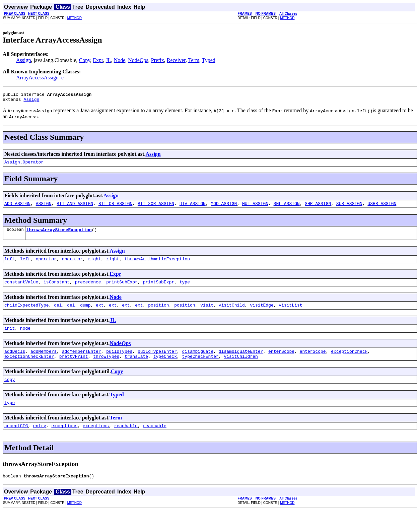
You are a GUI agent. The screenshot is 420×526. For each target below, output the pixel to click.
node (25, 337)
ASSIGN (44, 207)
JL (109, 60)
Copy (85, 60)
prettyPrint (74, 367)
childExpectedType (27, 313)
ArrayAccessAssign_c (40, 78)
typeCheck (165, 367)
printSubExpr (122, 289)
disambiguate (198, 361)
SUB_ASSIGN (349, 207)
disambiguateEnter (241, 361)
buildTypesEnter (157, 361)
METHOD (75, 18)
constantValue (21, 289)
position (158, 313)
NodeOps (138, 60)
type (185, 289)
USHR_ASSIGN (382, 207)
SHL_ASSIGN (287, 207)
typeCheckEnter (200, 367)
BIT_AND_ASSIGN (75, 207)
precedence (88, 289)
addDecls (15, 361)
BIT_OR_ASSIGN (115, 207)
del (58, 313)
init (10, 337)
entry (40, 440)
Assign (23, 60)
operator (46, 265)
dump (85, 313)
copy (10, 391)
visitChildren (241, 367)
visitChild (232, 313)
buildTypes (119, 361)
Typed (209, 60)
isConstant (57, 289)
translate (136, 367)
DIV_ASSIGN (193, 207)
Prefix (158, 60)
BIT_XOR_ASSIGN (156, 207)
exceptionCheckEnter (29, 367)
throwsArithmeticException (157, 265)
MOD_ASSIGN (224, 207)
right (95, 265)
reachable (126, 440)
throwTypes (106, 367)
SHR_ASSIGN (318, 207)
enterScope (281, 361)
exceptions (64, 440)
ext (100, 313)
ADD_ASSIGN (17, 207)
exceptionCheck (349, 361)
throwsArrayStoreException (59, 235)
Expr (98, 60)
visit (207, 313)
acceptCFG (16, 440)
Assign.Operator (24, 165)
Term (194, 60)
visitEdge (262, 313)
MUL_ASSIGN (255, 207)
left (10, 265)
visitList (290, 313)
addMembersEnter (82, 361)
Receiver (176, 60)
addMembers (44, 361)
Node (120, 60)
